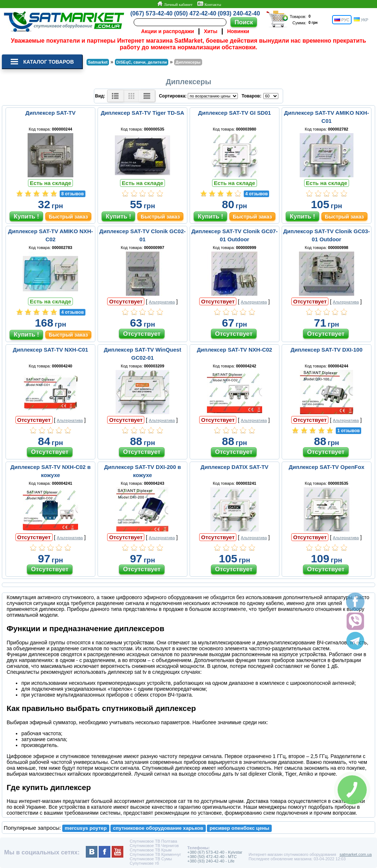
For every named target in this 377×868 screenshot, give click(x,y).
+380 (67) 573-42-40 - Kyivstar (215, 852)
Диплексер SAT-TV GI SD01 (235, 113)
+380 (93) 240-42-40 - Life (211, 861)
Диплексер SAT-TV (50, 113)
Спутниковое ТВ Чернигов (154, 846)
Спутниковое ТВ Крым (151, 850)
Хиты (211, 31)
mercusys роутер (86, 828)
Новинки (238, 31)
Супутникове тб (144, 863)
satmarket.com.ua (355, 854)
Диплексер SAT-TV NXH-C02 (235, 350)
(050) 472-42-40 (195, 13)
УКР (361, 20)
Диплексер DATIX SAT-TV (235, 467)
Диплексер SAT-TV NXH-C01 (51, 350)
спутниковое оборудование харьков (158, 828)
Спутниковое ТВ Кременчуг (155, 854)
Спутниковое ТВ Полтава (153, 841)
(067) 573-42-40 (151, 13)
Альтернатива (162, 302)
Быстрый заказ (68, 217)
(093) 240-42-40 (239, 13)
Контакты (209, 4)
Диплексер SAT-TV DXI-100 (326, 350)
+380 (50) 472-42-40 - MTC (212, 857)
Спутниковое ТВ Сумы (151, 859)
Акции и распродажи (168, 31)
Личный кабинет (175, 4)
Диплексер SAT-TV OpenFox (326, 467)
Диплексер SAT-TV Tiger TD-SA (143, 113)
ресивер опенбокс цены (239, 828)
